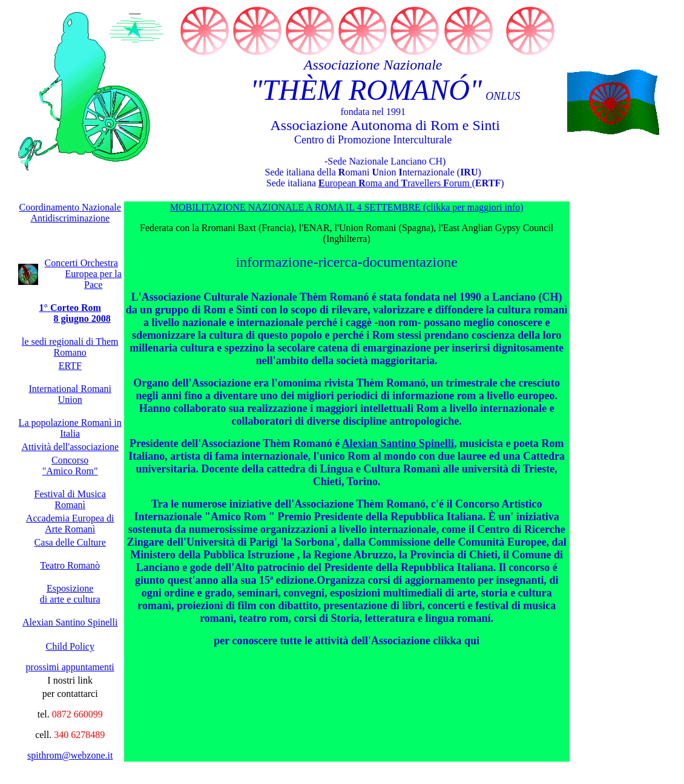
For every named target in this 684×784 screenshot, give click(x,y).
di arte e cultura (70, 599)
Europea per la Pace (94, 279)
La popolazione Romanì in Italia (70, 427)
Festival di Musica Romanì (70, 499)
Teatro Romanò (70, 565)
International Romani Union (70, 394)
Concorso (70, 459)
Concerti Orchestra (81, 262)
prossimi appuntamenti (70, 666)
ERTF (70, 365)
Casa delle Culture (70, 542)
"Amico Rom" (70, 470)
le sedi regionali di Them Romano (70, 346)
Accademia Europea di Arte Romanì (70, 523)
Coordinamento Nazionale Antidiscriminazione (70, 212)
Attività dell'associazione (70, 446)
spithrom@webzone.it (70, 755)
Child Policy (70, 646)
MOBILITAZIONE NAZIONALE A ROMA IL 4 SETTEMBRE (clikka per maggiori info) (347, 207)
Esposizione (70, 588)
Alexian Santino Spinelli (398, 443)
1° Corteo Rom (70, 307)
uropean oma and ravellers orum (395, 182)
